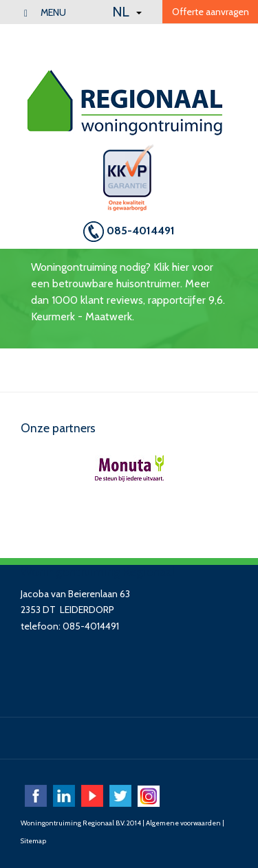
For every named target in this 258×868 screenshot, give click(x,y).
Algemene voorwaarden (183, 823)
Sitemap (33, 841)
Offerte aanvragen (211, 12)
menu (45, 12)
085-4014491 (129, 232)
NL (127, 12)
